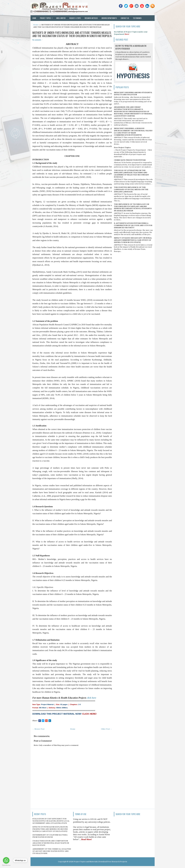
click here (92, 698)
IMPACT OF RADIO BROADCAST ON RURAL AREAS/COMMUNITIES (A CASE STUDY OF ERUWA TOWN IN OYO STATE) (133, 240)
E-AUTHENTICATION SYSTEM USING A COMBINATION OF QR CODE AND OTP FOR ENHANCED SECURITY (133, 225)
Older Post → (106, 729)
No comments (37, 40)
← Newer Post (38, 729)
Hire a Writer (61, 18)
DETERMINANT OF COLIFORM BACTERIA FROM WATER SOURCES (50, 836)
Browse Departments (109, 18)
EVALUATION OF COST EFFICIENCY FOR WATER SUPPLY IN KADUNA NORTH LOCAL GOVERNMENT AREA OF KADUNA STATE (51, 821)
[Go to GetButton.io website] (6, 865)
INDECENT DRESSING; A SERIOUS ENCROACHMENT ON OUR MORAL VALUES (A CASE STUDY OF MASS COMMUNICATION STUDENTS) (133, 132)
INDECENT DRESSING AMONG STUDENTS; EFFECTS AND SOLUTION (133, 94)
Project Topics (47, 17)
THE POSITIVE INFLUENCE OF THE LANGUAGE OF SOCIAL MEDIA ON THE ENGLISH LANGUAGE (131, 189)
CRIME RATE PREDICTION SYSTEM (130, 160)
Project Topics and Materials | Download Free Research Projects (100, 862)
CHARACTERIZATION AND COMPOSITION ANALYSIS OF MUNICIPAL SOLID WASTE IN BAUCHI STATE (51, 843)
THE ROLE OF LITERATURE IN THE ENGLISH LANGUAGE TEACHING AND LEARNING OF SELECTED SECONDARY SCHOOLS (131, 174)
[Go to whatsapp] (6, 860)
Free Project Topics (122, 148)
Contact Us (125, 18)
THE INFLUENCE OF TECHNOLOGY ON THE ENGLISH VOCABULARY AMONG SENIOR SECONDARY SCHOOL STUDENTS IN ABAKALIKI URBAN (133, 208)
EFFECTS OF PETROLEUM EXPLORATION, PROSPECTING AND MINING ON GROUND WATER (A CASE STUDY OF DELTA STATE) (50, 829)
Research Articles (91, 18)
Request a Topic (75, 18)
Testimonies (137, 18)
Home (34, 18)
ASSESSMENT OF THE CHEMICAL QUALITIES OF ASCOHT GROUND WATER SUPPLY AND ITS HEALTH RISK (52, 851)
